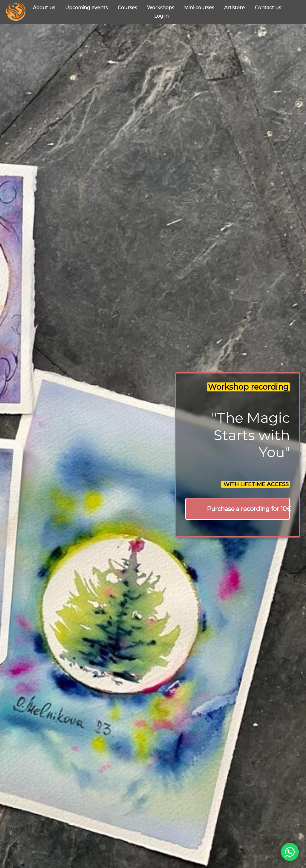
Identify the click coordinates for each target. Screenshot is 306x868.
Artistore (235, 8)
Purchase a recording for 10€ (248, 509)
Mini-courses (200, 8)
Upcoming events (87, 8)
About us (45, 8)
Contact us (268, 8)
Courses (128, 8)
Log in (161, 16)
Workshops (161, 8)
